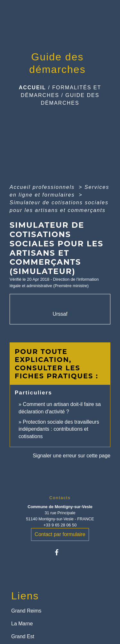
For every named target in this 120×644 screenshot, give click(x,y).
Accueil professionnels (43, 187)
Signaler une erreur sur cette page (72, 456)
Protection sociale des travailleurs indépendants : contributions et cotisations (59, 429)
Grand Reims (26, 611)
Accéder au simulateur (60, 303)
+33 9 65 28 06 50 (60, 525)
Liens (25, 596)
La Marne (22, 624)
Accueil (32, 88)
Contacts (60, 498)
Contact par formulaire (60, 534)
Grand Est (23, 636)
